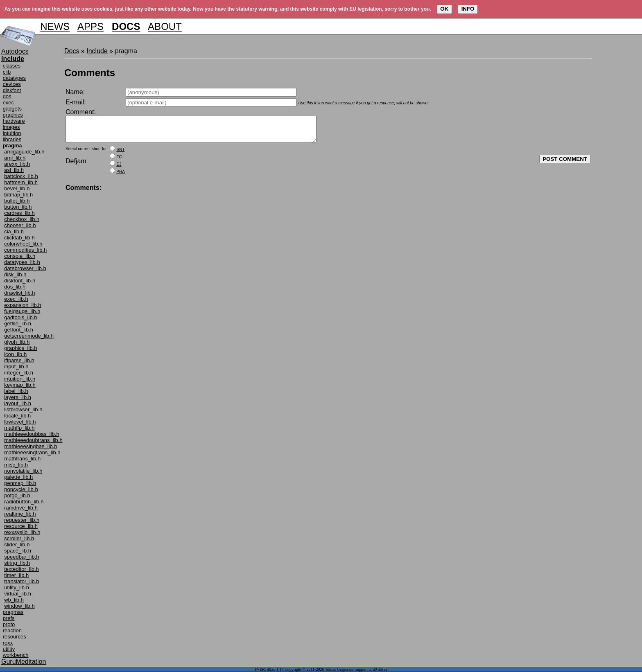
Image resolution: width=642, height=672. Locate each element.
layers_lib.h (18, 397)
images (11, 127)
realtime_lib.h (20, 514)
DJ (119, 169)
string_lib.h (17, 563)
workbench (16, 655)
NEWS (55, 26)
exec (8, 103)
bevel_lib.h (17, 188)
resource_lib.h (21, 526)
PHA (121, 177)
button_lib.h (18, 207)
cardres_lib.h (19, 213)
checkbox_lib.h (22, 219)
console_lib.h (20, 256)
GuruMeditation (24, 662)
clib (7, 72)
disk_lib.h (15, 274)
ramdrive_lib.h (21, 508)
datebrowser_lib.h (25, 268)
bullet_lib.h (17, 201)
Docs (72, 51)
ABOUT (165, 26)
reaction (12, 630)
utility (9, 649)
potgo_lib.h (17, 495)
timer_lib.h (16, 575)
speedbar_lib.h (21, 557)
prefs (9, 618)
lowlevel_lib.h (20, 422)
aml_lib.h (15, 158)
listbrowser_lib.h (23, 409)
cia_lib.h (14, 231)
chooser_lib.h (20, 225)
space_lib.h (18, 551)
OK (444, 9)
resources (15, 637)
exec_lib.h (16, 299)
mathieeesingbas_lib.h (31, 446)
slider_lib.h (17, 545)
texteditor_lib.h (21, 569)
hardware (14, 121)
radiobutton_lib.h (24, 502)
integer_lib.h (19, 373)
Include (97, 51)
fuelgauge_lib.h (22, 311)
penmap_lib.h (20, 483)
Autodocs (15, 51)
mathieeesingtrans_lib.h (32, 452)
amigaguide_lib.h (24, 152)
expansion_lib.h (23, 305)
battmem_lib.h (21, 182)
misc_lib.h (16, 465)
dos (7, 96)
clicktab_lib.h (19, 238)
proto (9, 624)
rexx (8, 643)
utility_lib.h (17, 587)
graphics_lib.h (20, 348)
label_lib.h (16, 391)
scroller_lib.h (19, 538)
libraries (12, 139)
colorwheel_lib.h (23, 244)
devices (12, 84)
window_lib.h (19, 606)
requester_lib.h (22, 520)
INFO (468, 9)
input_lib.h (16, 366)
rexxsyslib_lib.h (22, 532)
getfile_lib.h (18, 324)
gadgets (12, 109)
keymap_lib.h (20, 385)
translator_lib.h (21, 581)
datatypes (14, 78)
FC (119, 162)
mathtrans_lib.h (22, 459)
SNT (120, 154)
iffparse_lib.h (19, 360)
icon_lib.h (15, 354)
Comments (90, 73)
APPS (90, 26)
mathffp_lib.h (19, 428)
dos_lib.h (15, 287)
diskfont (12, 90)
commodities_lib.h (25, 250)
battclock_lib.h (21, 176)
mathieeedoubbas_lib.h (32, 434)
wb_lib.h (14, 600)
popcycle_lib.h (21, 489)
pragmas (13, 612)
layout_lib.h (18, 403)
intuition (12, 133)
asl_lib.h (14, 170)
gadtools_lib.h (20, 317)
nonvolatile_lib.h (23, 471)
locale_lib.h (17, 416)
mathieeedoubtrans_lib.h (33, 440)
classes (12, 66)
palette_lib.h (18, 477)
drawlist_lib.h (19, 293)
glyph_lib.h (17, 342)
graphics (13, 115)
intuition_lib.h (20, 379)
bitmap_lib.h (18, 195)
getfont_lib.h (19, 330)
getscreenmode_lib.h (29, 336)
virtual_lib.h (18, 594)
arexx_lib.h (17, 164)
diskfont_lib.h (20, 281)
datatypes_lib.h (22, 262)
